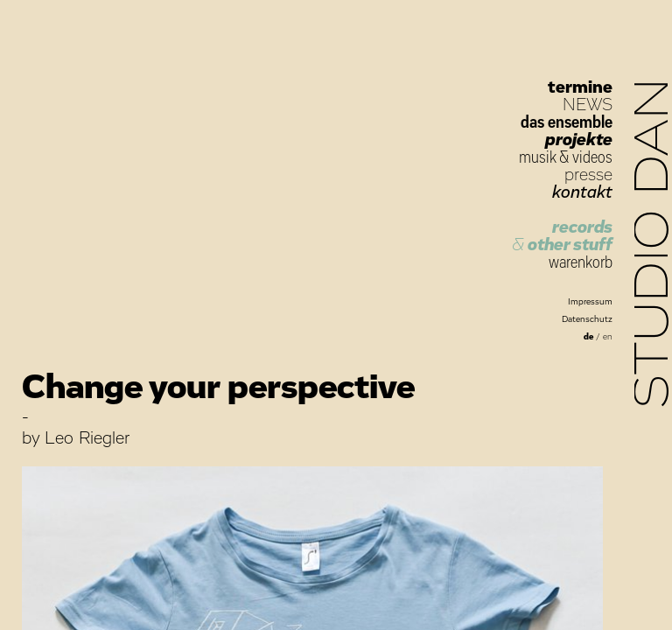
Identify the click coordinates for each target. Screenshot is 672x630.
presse (588, 175)
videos (592, 157)
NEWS (588, 105)
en (608, 337)
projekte (579, 140)
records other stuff (562, 236)
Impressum (590, 302)
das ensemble (567, 122)
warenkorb (581, 262)
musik (537, 157)
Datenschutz (587, 319)
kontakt (582, 192)
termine (580, 87)
